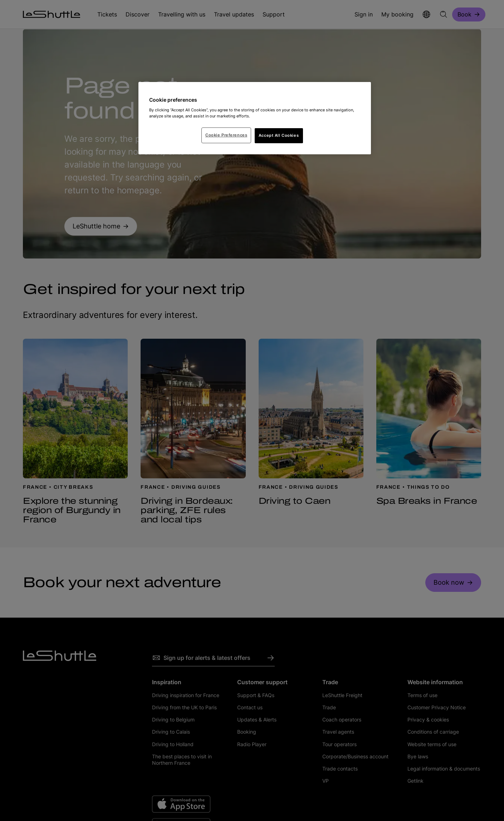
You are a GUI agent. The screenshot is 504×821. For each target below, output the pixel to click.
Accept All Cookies (279, 135)
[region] (255, 118)
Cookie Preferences (226, 135)
